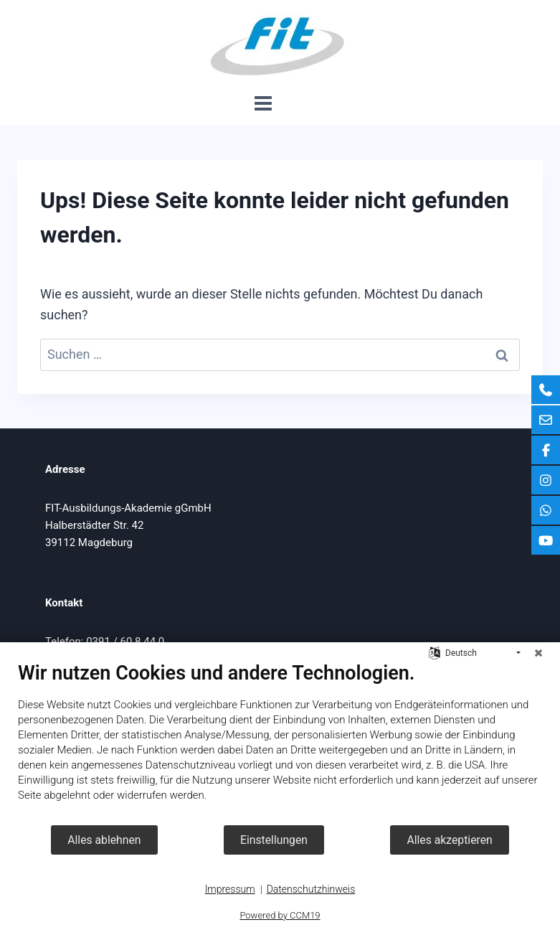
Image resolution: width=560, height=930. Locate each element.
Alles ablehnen (104, 840)
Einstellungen (274, 840)
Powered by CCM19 (280, 915)
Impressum (230, 889)
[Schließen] (538, 653)
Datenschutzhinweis (311, 889)
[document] (280, 743)
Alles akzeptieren (449, 840)
